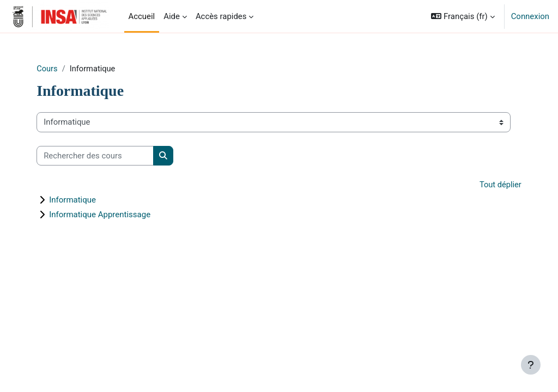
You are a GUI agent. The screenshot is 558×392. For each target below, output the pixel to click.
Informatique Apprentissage (114, 215)
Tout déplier (485, 186)
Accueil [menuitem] (142, 16)
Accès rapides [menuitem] (221, 16)
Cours (62, 69)
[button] (463, 16)
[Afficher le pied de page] (531, 365)
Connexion (530, 16)
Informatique (87, 200)
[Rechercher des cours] (110, 156)
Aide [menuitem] (172, 16)
